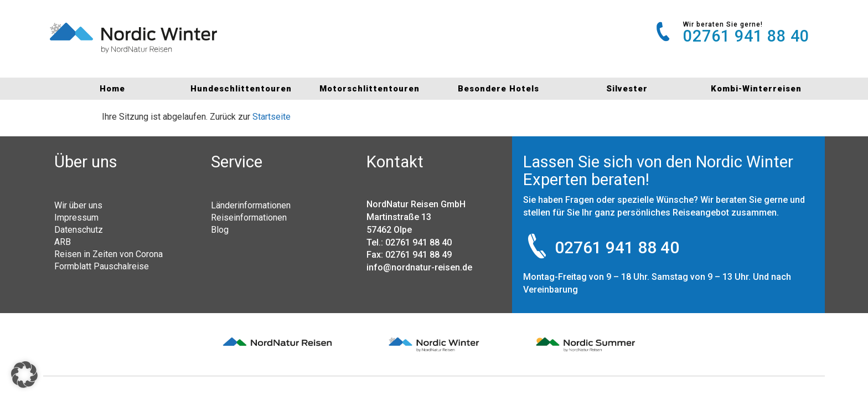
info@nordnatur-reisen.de (419, 267)
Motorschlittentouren (370, 89)
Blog (220, 229)
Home (112, 89)
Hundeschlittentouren (241, 89)
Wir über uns (78, 205)
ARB (63, 242)
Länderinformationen (251, 205)
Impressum (76, 217)
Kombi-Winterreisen (756, 89)
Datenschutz (79, 229)
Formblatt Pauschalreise (102, 266)
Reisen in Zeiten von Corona (108, 254)
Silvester (627, 89)
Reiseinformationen (249, 217)
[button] (24, 375)
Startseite (272, 117)
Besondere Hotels (498, 89)
